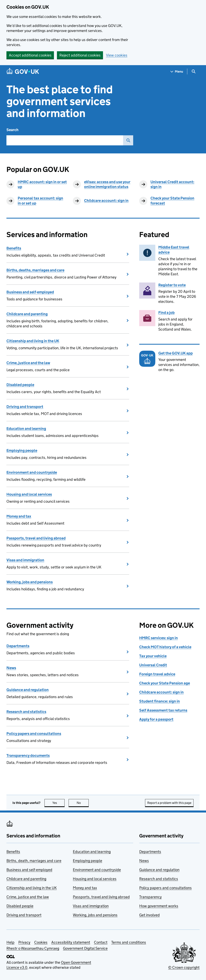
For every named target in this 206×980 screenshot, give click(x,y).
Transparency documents (28, 756)
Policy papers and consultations (34, 734)
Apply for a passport (156, 719)
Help (10, 942)
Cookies (41, 942)
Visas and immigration (25, 560)
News (11, 668)
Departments (18, 646)
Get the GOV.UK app (176, 353)
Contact (101, 942)
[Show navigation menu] (177, 71)
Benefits (14, 248)
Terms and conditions (129, 942)
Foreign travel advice (157, 674)
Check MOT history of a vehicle (165, 647)
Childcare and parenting (27, 314)
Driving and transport (25, 407)
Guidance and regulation (28, 690)
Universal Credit (153, 665)
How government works (159, 906)
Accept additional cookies (30, 55)
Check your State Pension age (165, 683)
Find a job (166, 313)
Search (12, 130)
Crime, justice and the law (28, 363)
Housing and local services (29, 494)
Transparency (150, 897)
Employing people (22, 450)
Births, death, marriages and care (34, 861)
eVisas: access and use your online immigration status (107, 184)
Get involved (149, 915)
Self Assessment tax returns (163, 710)
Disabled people (20, 385)
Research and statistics (26, 712)
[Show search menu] (193, 71)
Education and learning (26, 429)
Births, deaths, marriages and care (35, 270)
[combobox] (65, 140)
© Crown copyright (184, 967)
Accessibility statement (71, 942)
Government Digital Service (85, 948)
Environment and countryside (32, 472)
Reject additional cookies (80, 55)
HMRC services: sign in (159, 638)
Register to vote (172, 285)
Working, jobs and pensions (30, 582)
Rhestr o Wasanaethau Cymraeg (33, 948)
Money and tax (19, 516)
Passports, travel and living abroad (36, 538)
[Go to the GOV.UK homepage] (23, 71)
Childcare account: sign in (106, 201)
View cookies (117, 55)
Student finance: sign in (160, 701)
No (83, 803)
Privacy (24, 942)
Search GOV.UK (127, 140)
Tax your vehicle (153, 656)
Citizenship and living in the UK (33, 341)
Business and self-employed (30, 292)
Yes (59, 803)
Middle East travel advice (174, 250)
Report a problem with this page (169, 803)
